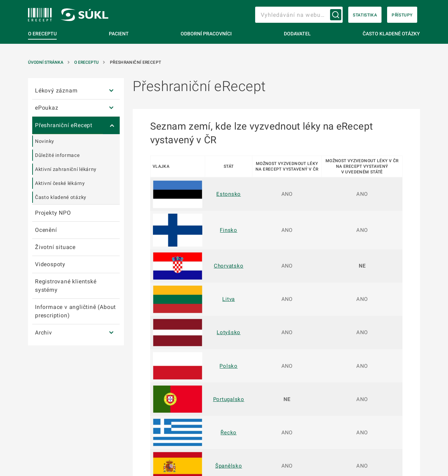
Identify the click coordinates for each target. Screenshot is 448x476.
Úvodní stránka (46, 62)
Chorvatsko (229, 266)
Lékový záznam (56, 91)
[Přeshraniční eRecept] (111, 125)
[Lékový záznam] (111, 91)
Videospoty (50, 264)
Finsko (229, 230)
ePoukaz (47, 108)
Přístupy (402, 15)
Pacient (119, 34)
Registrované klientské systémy (66, 286)
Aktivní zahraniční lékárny (66, 169)
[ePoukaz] (111, 108)
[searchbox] (299, 15)
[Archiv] (111, 333)
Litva (229, 299)
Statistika (365, 15)
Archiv (44, 333)
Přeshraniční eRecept (64, 125)
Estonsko (229, 194)
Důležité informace (57, 155)
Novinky (45, 141)
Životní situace (55, 247)
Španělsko (229, 466)
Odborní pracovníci (206, 34)
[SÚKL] (40, 15)
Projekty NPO (53, 213)
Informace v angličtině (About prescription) (75, 311)
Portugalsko (229, 399)
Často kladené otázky (391, 34)
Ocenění (46, 230)
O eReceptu (42, 34)
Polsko (229, 366)
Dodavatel (297, 34)
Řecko (229, 433)
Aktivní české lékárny (60, 183)
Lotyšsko (229, 332)
